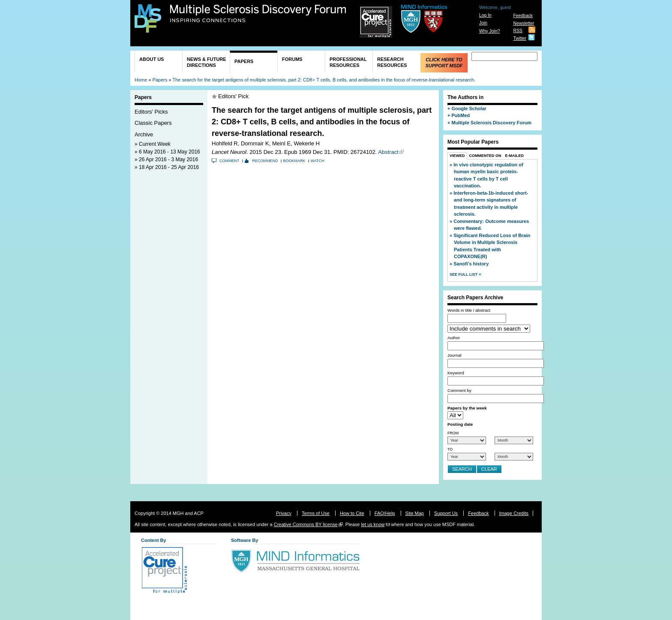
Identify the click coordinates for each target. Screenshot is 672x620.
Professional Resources (348, 62)
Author (454, 338)
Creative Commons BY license (306, 524)
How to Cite (352, 513)
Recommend (265, 161)
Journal (454, 355)
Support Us (446, 513)
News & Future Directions (207, 62)
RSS (517, 31)
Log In (485, 15)
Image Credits (514, 513)
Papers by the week (467, 408)
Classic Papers (153, 123)
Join (483, 23)
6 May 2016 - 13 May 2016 (169, 152)
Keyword (456, 373)
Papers (244, 61)
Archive (144, 134)
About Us (151, 59)
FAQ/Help (385, 513)
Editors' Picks (151, 112)
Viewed (457, 156)
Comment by (459, 390)
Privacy (284, 513)
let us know (373, 524)
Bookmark (294, 161)
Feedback (523, 16)
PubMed (460, 115)
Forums (292, 59)
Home (141, 80)
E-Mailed (515, 156)
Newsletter (523, 23)
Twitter (520, 38)
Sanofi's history (471, 264)
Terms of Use (316, 513)
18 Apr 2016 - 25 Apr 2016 (169, 167)
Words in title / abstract (469, 310)
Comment (229, 161)
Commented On (485, 156)
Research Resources (392, 62)
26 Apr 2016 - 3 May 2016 (168, 160)
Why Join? (490, 31)
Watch (318, 161)
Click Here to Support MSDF (444, 63)
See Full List (464, 274)
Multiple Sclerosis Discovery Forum (258, 14)
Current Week (155, 144)
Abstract (388, 152)
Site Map (415, 513)
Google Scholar (469, 108)
